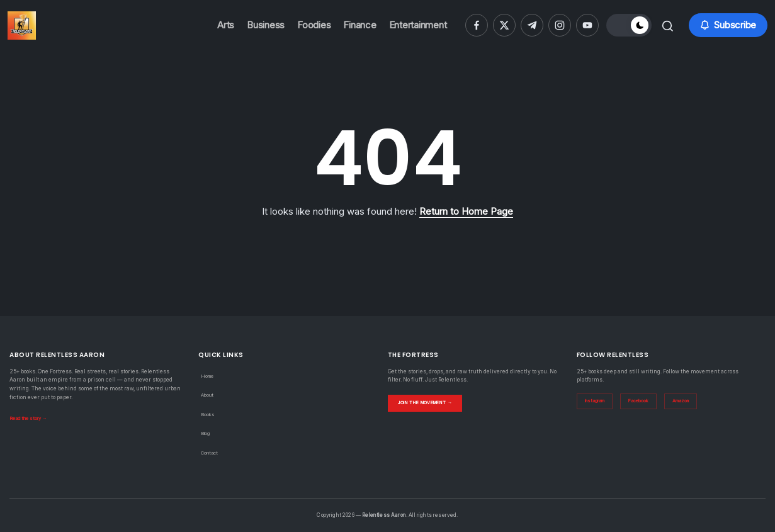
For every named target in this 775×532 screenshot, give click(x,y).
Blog (206, 433)
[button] (626, 25)
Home (209, 376)
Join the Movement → (432, 402)
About (208, 395)
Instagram (598, 402)
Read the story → (31, 418)
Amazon (691, 402)
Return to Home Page (466, 211)
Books (208, 414)
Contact (211, 453)
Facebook (646, 402)
